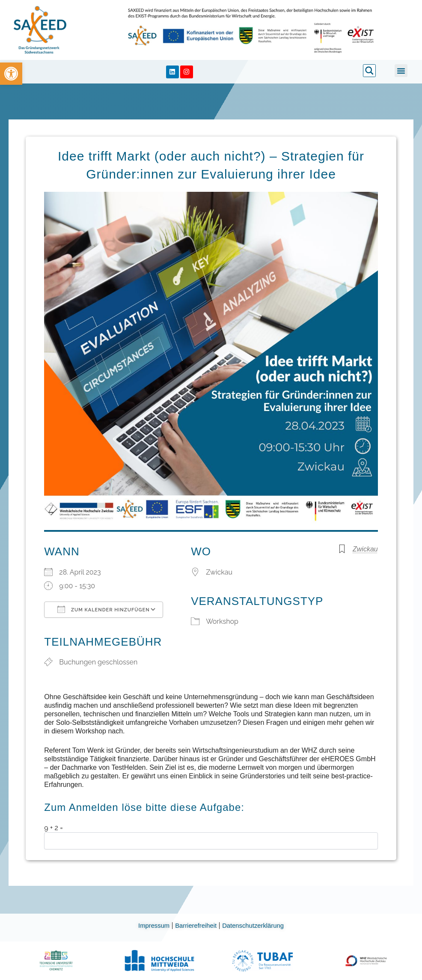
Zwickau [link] (365, 549)
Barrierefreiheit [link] (195, 925)
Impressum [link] (151, 925)
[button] (401, 71)
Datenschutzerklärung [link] (256, 925)
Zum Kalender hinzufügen (103, 609)
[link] (11, 74)
